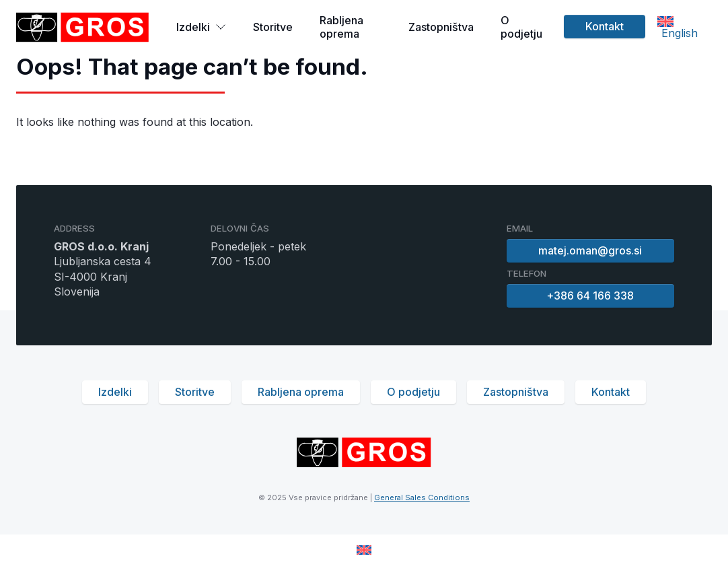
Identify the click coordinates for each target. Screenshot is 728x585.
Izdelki (201, 27)
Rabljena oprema (341, 27)
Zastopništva (441, 27)
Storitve (273, 27)
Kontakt (605, 26)
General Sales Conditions (422, 497)
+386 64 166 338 (591, 296)
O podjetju (521, 27)
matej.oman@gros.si (591, 250)
